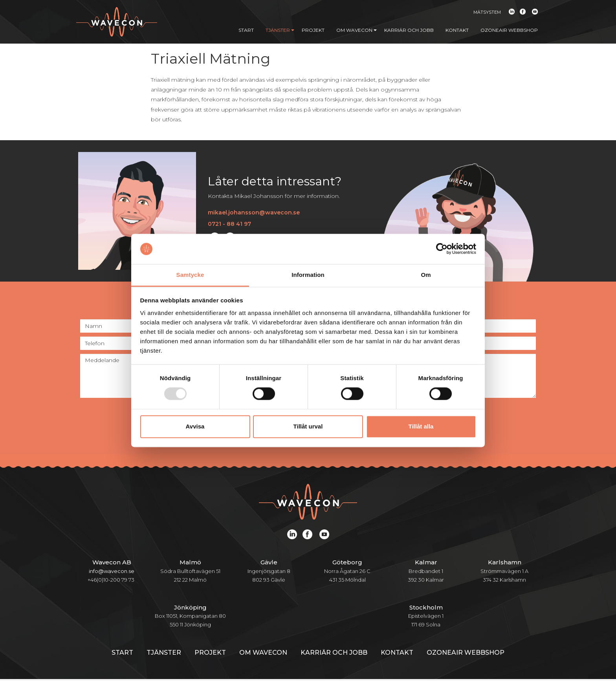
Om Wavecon (357, 30)
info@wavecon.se (112, 573)
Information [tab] (308, 275)
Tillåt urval (308, 426)
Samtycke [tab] (190, 275)
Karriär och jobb (409, 30)
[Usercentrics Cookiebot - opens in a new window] (442, 249)
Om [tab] (426, 275)
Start (246, 30)
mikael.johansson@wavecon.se (254, 214)
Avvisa (195, 426)
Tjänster (280, 30)
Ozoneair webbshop (509, 30)
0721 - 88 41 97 (229, 225)
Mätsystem (487, 12)
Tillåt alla (421, 426)
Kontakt (457, 30)
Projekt (313, 30)
